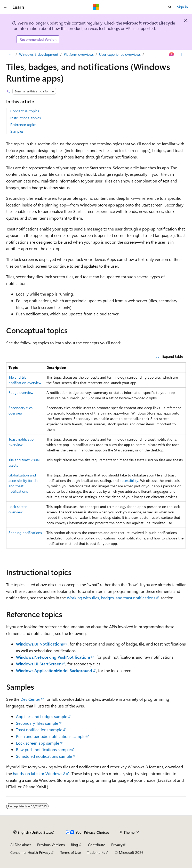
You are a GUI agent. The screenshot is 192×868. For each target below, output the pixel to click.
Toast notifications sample (39, 730)
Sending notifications (25, 533)
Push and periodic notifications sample (51, 736)
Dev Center (30, 699)
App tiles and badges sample (42, 716)
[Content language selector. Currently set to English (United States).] (34, 832)
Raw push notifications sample (43, 749)
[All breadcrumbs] (11, 54)
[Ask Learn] (172, 54)
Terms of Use (71, 852)
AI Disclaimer (21, 845)
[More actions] (181, 54)
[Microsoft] (96, 7)
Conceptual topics (25, 111)
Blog (74, 845)
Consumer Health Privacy (30, 852)
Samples (17, 131)
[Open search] (170, 7)
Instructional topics (26, 118)
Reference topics (23, 125)
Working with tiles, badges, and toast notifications (111, 598)
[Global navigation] (5, 7)
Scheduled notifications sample (44, 756)
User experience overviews (120, 54)
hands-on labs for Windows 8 (39, 773)
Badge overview (21, 392)
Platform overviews (79, 54)
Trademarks (96, 852)
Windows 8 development (39, 54)
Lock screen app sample (38, 743)
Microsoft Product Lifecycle (149, 23)
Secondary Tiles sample (37, 723)
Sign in (182, 7)
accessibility (129, 480)
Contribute (97, 845)
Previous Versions (51, 845)
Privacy (117, 845)
